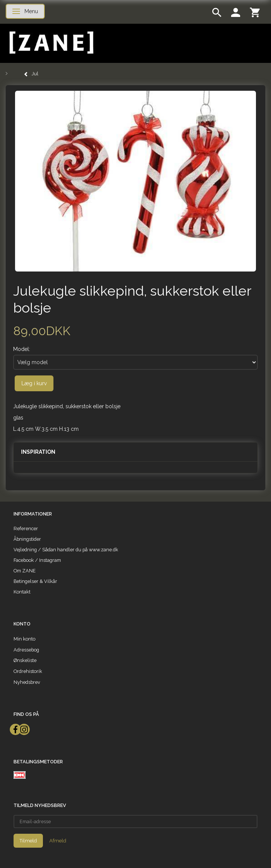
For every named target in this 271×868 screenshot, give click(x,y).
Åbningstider (27, 539)
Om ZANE (25, 571)
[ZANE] (51, 43)
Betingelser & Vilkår (35, 581)
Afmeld (58, 841)
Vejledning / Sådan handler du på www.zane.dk (66, 550)
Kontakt (22, 592)
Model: (22, 349)
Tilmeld (28, 841)
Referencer (26, 529)
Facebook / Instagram (37, 560)
